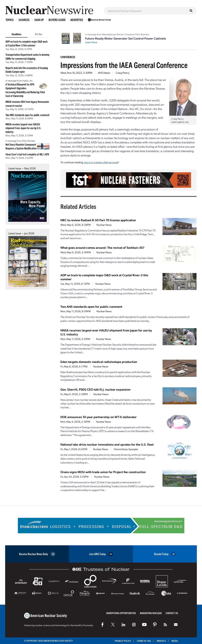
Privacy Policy (123, 641)
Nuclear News (104, 225)
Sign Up (39, 20)
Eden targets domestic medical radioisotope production (99, 362)
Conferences (68, 57)
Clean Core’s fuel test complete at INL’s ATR (27, 154)
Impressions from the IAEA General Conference (124, 65)
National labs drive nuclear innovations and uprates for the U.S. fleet (107, 444)
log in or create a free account (101, 162)
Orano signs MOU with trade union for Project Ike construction (103, 472)
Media (175, 641)
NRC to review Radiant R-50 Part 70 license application (98, 220)
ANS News (104, 73)
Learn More (91, 42)
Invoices (161, 641)
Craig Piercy (123, 73)
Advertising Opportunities (121, 613)
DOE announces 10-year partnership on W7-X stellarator (99, 417)
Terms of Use (144, 641)
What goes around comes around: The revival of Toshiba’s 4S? (102, 247)
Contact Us (172, 613)
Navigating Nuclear (151, 613)
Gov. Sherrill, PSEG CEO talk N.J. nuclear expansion (95, 389)
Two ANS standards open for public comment (27, 115)
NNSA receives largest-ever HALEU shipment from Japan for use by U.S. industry (23, 128)
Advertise (77, 20)
